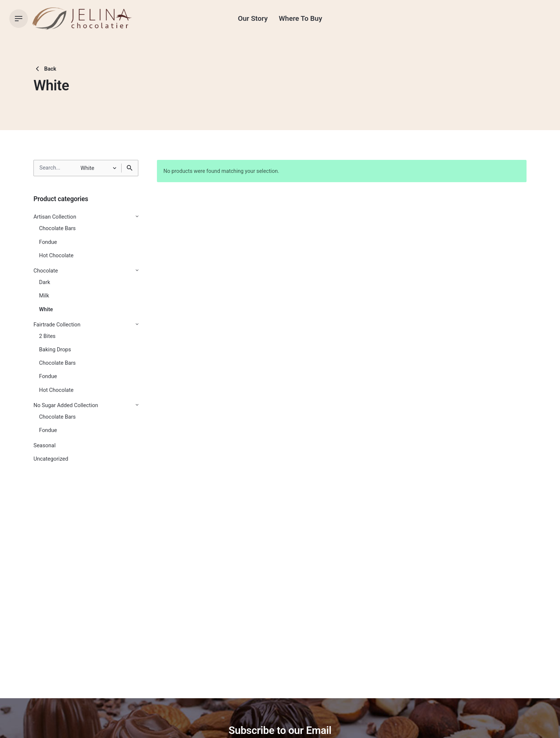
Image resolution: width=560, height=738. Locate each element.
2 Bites (47, 336)
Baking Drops (55, 350)
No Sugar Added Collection (66, 405)
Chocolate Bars (57, 228)
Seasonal (45, 446)
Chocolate (46, 271)
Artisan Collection (55, 217)
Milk (44, 296)
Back (45, 69)
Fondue (48, 242)
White (46, 310)
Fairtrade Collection (57, 325)
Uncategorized (51, 459)
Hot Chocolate (56, 256)
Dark (45, 282)
